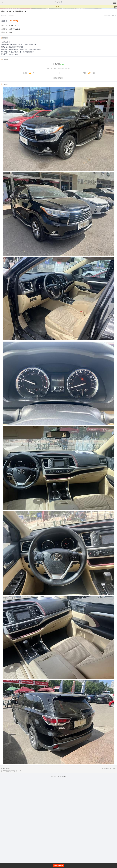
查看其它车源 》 (58, 166)
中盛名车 (56, 152)
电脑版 (3, 857)
